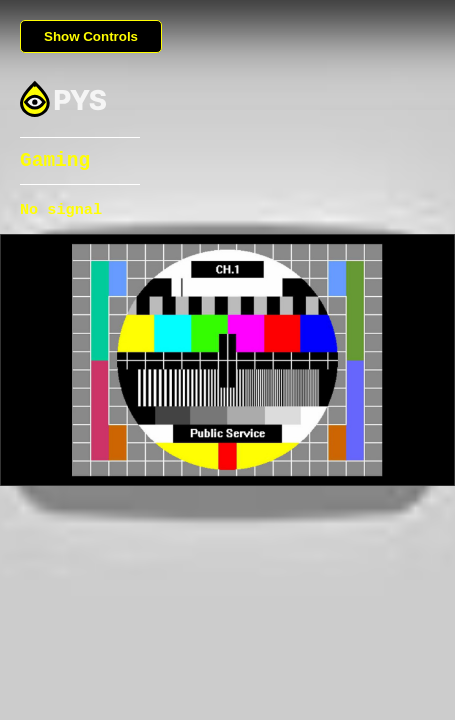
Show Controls (91, 36)
